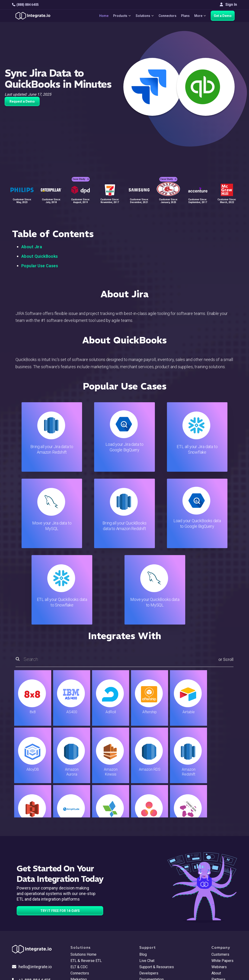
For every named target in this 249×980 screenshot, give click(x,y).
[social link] (14, 914)
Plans (185, 16)
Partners (218, 903)
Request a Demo (22, 101)
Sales (75, 909)
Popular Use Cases (40, 266)
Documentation (152, 903)
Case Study (81, 178)
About (216, 897)
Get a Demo (223, 16)
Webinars (219, 890)
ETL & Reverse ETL (86, 884)
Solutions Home (83, 878)
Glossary (147, 934)
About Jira (32, 247)
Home (103, 16)
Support (77, 916)
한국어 (217, 938)
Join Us (218, 909)
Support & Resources (157, 890)
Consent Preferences (157, 941)
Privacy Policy (151, 928)
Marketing (79, 903)
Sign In (228, 5)
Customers (220, 878)
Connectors (167, 16)
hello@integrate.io (32, 890)
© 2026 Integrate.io (26, 957)
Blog (143, 878)
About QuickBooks (40, 256)
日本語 (217, 932)
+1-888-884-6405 (31, 904)
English (217, 926)
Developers (80, 922)
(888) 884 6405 (25, 5)
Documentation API (155, 909)
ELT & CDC (79, 890)
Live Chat (147, 884)
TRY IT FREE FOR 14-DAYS (60, 834)
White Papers (222, 884)
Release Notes (83, 928)
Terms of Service (224, 957)
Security (146, 916)
